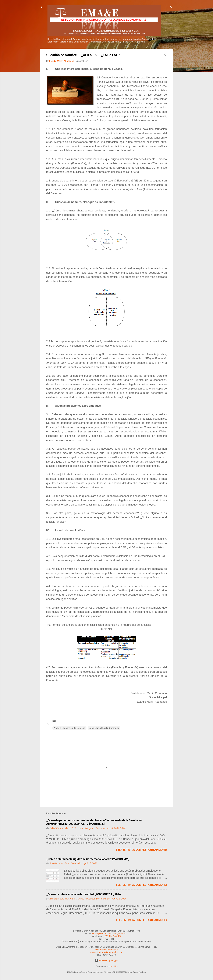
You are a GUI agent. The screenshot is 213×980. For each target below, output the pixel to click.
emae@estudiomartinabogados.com (110, 933)
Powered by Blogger (107, 960)
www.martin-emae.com (107, 950)
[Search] (171, 8)
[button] (165, 55)
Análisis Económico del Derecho (69, 728)
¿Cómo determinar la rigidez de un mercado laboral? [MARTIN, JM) (88, 859)
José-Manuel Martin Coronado (104, 728)
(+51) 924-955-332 (112, 936)
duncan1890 (113, 966)
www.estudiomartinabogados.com (107, 952)
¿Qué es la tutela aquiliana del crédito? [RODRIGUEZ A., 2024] (84, 894)
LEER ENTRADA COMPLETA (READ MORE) (141, 850)
